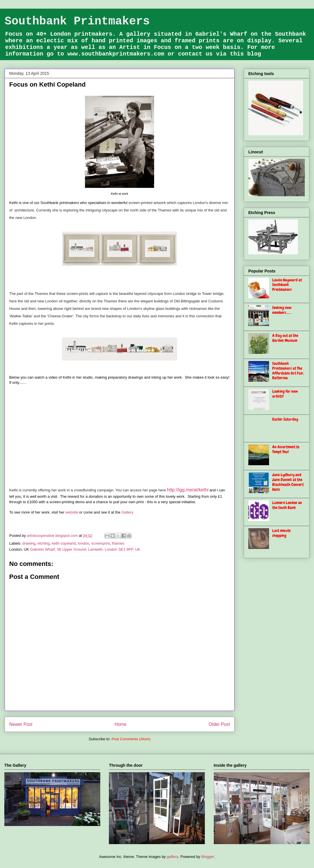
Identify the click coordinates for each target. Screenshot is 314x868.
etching (43, 543)
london (84, 543)
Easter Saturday (285, 419)
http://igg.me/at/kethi (188, 490)
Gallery (127, 512)
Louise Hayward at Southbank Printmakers (287, 285)
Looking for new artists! (285, 394)
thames (118, 543)
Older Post (219, 724)
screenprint (101, 543)
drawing (29, 543)
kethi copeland (64, 543)
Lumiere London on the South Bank (287, 505)
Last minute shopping (281, 533)
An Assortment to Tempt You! (286, 449)
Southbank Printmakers (77, 21)
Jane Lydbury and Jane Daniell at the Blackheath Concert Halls (288, 482)
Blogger (208, 857)
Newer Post (21, 724)
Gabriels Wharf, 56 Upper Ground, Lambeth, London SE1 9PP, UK (85, 549)
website (72, 512)
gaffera (173, 857)
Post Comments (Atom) (131, 739)
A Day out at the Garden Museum (285, 338)
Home (121, 724)
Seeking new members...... (282, 310)
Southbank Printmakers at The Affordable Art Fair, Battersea (288, 371)
